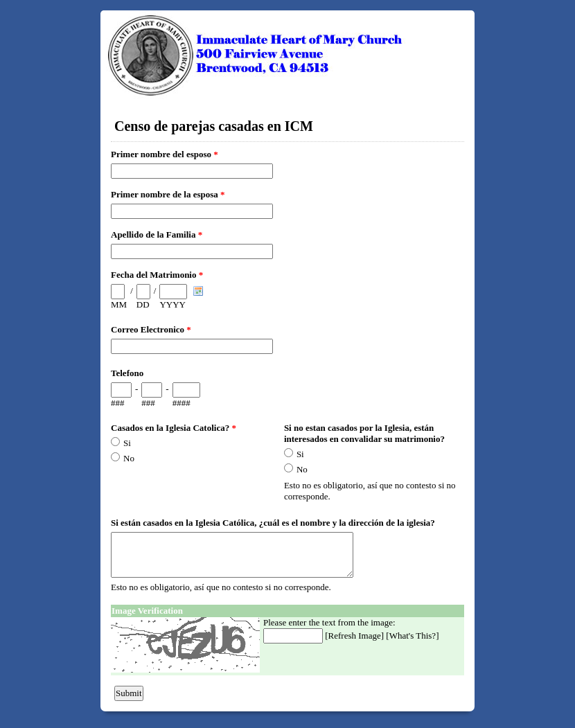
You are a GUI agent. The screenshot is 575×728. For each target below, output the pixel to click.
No (129, 458)
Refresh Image (355, 636)
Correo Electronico (151, 329)
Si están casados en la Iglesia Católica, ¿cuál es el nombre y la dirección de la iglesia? (273, 523)
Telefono (127, 373)
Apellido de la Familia (157, 234)
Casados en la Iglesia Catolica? (174, 428)
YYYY (172, 304)
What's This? (413, 636)
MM (119, 304)
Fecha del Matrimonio (157, 275)
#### (182, 403)
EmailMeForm (287, 56)
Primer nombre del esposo (165, 154)
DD (143, 304)
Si (127, 443)
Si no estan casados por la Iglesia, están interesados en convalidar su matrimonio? (364, 433)
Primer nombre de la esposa (168, 194)
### (118, 403)
